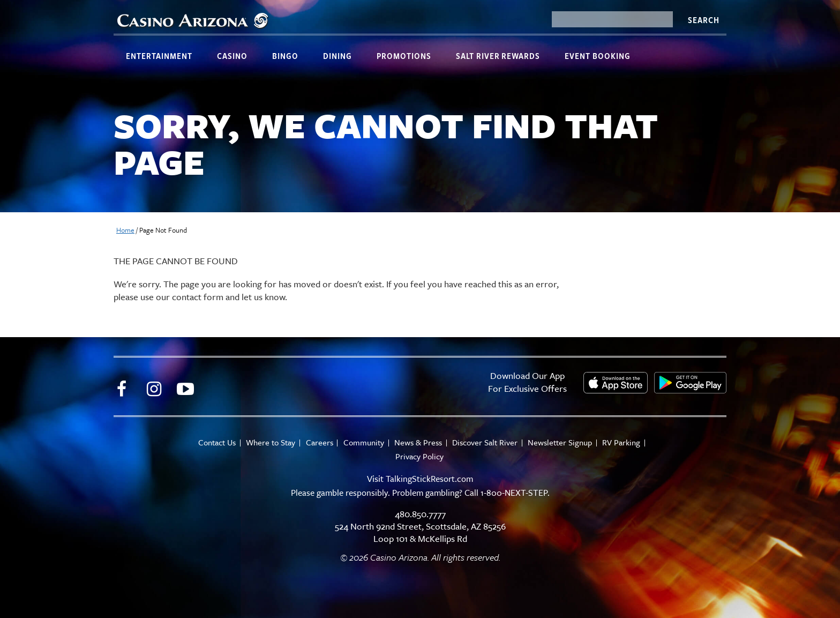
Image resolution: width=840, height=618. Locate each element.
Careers (318, 442)
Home (125, 230)
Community (363, 442)
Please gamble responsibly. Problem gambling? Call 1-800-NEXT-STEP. (420, 492)
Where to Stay (268, 442)
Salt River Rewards (498, 56)
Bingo (285, 56)
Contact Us (214, 442)
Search (703, 20)
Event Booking (598, 56)
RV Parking (625, 442)
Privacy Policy (419, 456)
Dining (337, 56)
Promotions (404, 56)
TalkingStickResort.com (430, 478)
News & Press (419, 442)
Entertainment (159, 56)
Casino (232, 56)
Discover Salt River (486, 442)
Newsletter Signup (562, 442)
